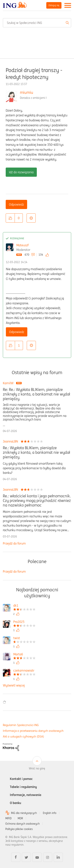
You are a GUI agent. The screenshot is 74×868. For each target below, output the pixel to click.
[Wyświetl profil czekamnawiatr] (24, 671)
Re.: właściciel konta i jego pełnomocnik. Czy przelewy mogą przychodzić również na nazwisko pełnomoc (37, 501)
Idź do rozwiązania (21, 172)
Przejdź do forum (14, 543)
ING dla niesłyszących (24, 813)
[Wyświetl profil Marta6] (24, 655)
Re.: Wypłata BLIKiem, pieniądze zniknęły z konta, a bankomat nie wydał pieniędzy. (36, 452)
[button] (10, 218)
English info (50, 813)
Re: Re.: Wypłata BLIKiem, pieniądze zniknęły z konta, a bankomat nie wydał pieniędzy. (36, 394)
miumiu (27, 92)
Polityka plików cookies (19, 829)
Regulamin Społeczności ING (21, 725)
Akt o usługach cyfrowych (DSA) (23, 736)
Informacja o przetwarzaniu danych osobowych (33, 731)
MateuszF (23, 245)
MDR (20, 818)
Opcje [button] (31, 218)
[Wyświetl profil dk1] (24, 606)
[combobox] (37, 23)
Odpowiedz (16, 204)
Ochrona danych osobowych (22, 824)
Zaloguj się (54, 5)
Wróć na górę (37, 768)
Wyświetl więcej (14, 685)
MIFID (8, 818)
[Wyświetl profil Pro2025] (24, 622)
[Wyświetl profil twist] (24, 638)
